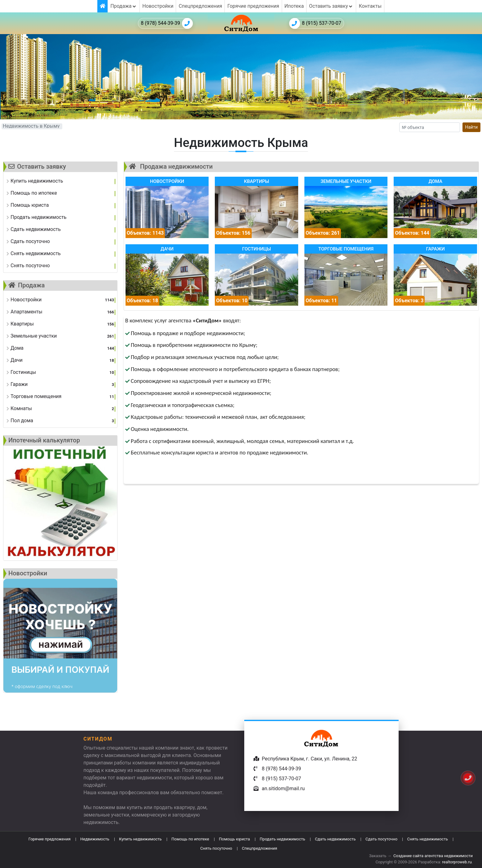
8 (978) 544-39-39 (167, 23)
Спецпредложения (200, 6)
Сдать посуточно (381, 839)
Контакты (370, 6)
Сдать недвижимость (335, 839)
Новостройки (158, 6)
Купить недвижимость (140, 839)
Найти (472, 127)
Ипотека (294, 6)
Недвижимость (95, 839)
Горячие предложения (253, 6)
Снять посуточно (216, 848)
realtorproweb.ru (457, 862)
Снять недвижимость (428, 839)
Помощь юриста (234, 839)
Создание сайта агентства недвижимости (433, 856)
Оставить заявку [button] (331, 6)
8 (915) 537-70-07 (315, 23)
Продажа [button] (124, 6)
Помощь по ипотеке (190, 839)
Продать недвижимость (283, 839)
